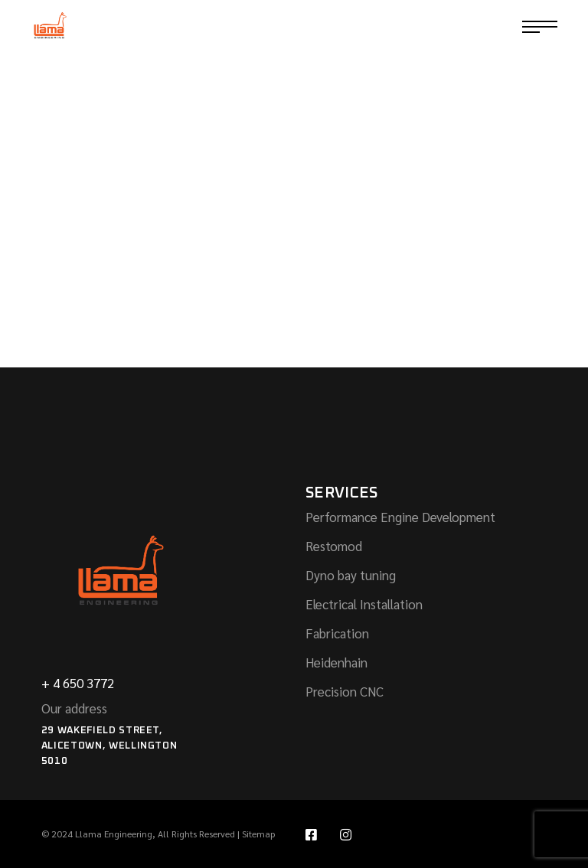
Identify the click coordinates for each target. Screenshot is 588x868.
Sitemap (258, 834)
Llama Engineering (114, 834)
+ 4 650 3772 (78, 683)
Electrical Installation (364, 604)
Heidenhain (336, 662)
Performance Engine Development (400, 517)
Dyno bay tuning (351, 575)
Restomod (334, 546)
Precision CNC (345, 691)
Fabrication (337, 633)
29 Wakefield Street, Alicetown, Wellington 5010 (109, 746)
